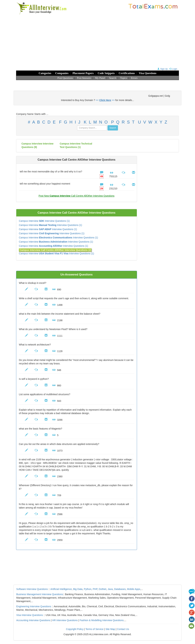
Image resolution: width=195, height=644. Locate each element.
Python (88, 589)
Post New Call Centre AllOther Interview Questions (77, 196)
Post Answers (84, 78)
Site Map (110, 629)
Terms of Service (94, 629)
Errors (134, 78)
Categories (45, 73)
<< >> (105, 100)
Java (110, 589)
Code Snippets (106, 73)
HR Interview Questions (65, 620)
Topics (124, 78)
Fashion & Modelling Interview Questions (102, 620)
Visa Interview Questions (30, 615)
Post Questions (65, 78)
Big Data (78, 589)
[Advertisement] (97, 41)
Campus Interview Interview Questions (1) (44, 221)
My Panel (100, 78)
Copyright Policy (75, 629)
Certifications (127, 73)
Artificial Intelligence (61, 589)
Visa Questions (148, 73)
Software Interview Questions (32, 589)
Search (113, 78)
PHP (95, 589)
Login (173, 69)
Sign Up (162, 69)
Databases (120, 589)
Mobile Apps (134, 589)
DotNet (103, 589)
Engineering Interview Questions (34, 606)
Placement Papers (83, 73)
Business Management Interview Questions (40, 594)
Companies (62, 73)
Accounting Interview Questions (33, 620)
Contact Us (123, 629)
